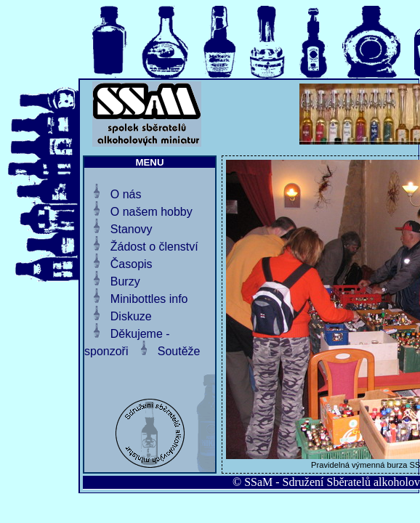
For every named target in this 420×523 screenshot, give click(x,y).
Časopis (132, 264)
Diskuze (131, 316)
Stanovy (132, 229)
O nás (126, 194)
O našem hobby (152, 212)
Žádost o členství (154, 247)
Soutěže (179, 351)
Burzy (125, 281)
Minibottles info (149, 299)
